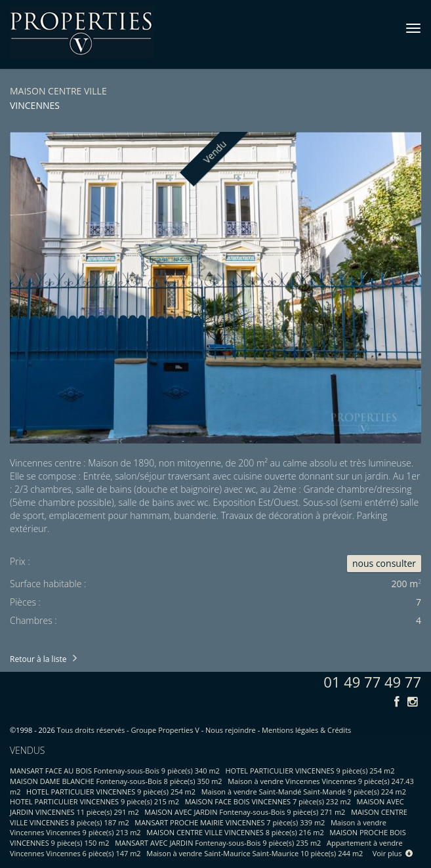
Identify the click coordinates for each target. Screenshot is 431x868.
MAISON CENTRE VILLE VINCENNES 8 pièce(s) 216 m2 (235, 832)
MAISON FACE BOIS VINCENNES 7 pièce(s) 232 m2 (268, 801)
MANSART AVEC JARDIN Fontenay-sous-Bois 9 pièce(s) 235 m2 (218, 843)
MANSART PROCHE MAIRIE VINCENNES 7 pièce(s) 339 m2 (230, 822)
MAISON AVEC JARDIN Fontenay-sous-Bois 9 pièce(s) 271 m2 (245, 812)
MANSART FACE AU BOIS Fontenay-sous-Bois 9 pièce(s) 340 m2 (115, 771)
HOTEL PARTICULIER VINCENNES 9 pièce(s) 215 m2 (94, 801)
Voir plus (393, 853)
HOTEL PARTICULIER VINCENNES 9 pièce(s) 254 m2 (310, 771)
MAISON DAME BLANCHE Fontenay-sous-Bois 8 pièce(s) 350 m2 (116, 781)
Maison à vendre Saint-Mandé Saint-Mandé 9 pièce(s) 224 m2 (304, 792)
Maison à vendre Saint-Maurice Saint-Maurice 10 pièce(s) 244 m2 (255, 853)
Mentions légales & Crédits (306, 730)
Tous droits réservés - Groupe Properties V (128, 730)
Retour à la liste (38, 659)
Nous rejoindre (231, 730)
